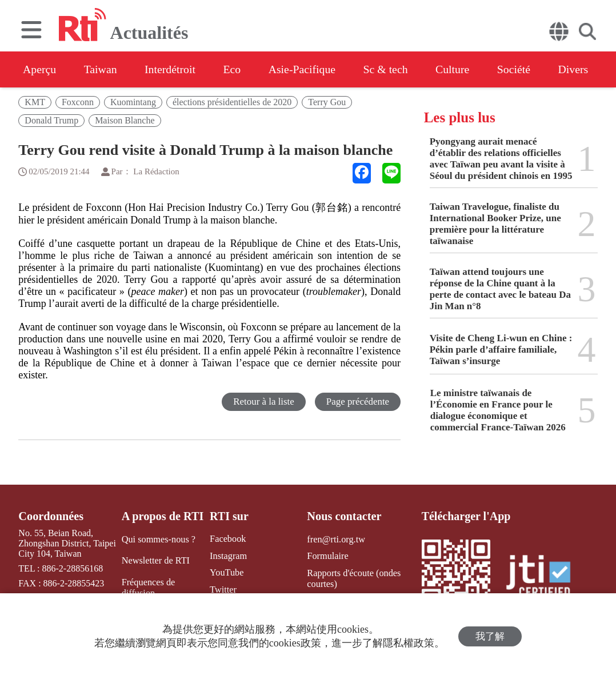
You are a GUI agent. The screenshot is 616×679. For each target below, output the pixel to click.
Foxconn (78, 102)
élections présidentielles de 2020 (232, 102)
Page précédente (357, 402)
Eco (236, 69)
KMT (35, 102)
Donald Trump (51, 120)
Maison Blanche (125, 120)
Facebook (227, 539)
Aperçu (40, 69)
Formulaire (327, 556)
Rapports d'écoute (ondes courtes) (353, 578)
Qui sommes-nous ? (158, 539)
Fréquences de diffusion (148, 587)
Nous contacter (343, 516)
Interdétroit (173, 69)
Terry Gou (327, 102)
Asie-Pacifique (308, 69)
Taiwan (102, 69)
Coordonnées (50, 516)
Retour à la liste (263, 402)
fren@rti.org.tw (335, 539)
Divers (584, 69)
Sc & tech (392, 69)
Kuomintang (133, 102)
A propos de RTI (162, 516)
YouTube (226, 572)
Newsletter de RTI (155, 560)
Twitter (222, 589)
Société (523, 69)
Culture (461, 69)
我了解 (490, 636)
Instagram (227, 556)
